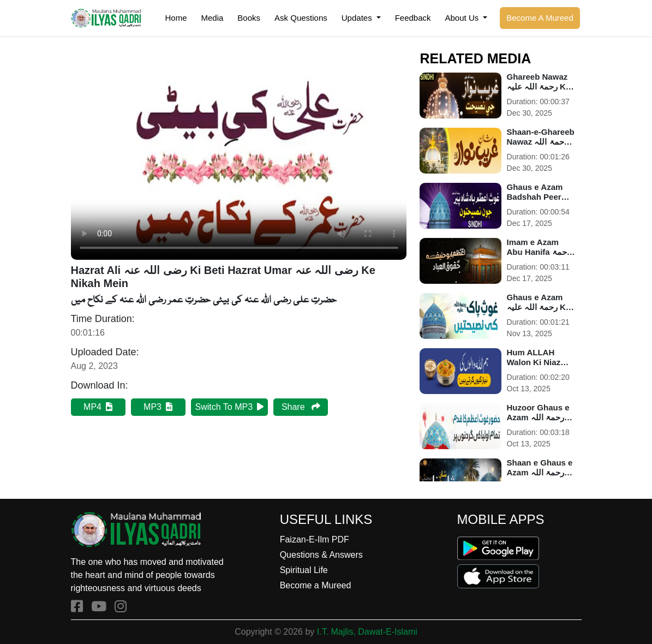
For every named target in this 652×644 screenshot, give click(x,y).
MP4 (98, 407)
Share (301, 407)
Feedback (413, 18)
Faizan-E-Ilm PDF (315, 539)
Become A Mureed (540, 18)
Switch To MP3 (230, 407)
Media (213, 18)
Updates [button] (358, 18)
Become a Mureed (316, 585)
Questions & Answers (321, 555)
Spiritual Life (304, 570)
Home (176, 18)
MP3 (158, 407)
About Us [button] (463, 18)
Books (249, 18)
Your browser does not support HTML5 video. (239, 165)
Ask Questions (301, 18)
